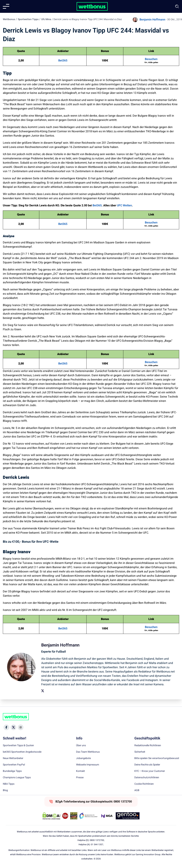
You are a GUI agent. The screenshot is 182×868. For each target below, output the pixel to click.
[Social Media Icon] (6, 727)
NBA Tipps (9, 784)
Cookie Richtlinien (144, 784)
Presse (80, 778)
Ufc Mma (46, 19)
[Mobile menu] (6, 6)
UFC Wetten (124, 205)
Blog (5, 790)
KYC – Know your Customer (150, 771)
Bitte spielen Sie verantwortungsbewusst (157, 758)
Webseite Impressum (88, 765)
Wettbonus (9, 19)
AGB (137, 790)
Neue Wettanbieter (13, 758)
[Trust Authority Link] (88, 816)
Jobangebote (83, 758)
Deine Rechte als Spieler (147, 765)
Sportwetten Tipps (28, 19)
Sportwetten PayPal (14, 765)
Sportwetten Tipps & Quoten (18, 746)
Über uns (81, 746)
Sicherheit (140, 752)
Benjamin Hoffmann (152, 20)
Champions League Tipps (17, 778)
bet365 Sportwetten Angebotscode (22, 752)
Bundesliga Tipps (12, 771)
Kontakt (81, 771)
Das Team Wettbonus (88, 752)
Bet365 (63, 61)
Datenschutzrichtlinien (147, 778)
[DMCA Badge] (51, 816)
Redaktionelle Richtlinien (148, 746)
